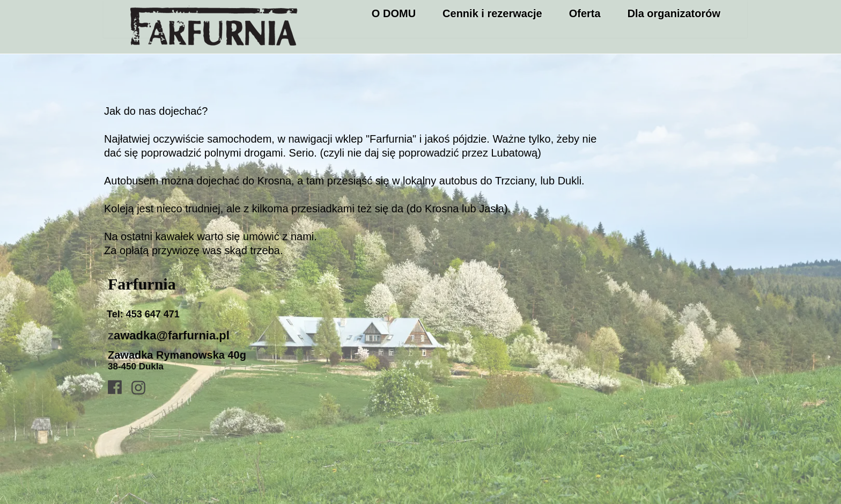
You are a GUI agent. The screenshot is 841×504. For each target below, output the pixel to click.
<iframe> (581, 356)
